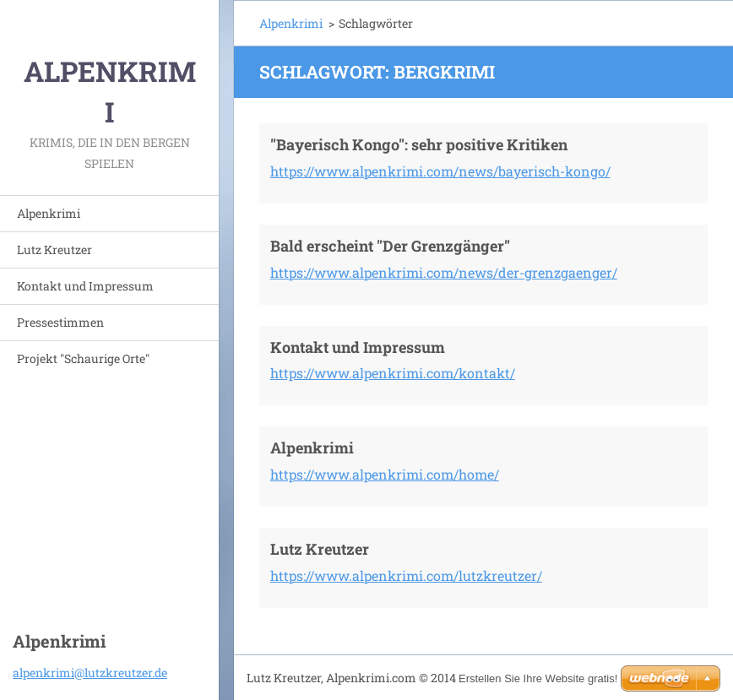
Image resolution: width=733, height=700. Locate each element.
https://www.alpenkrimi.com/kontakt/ (393, 373)
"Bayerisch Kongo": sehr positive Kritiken (419, 144)
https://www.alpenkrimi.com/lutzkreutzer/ (406, 575)
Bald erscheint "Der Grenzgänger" (390, 246)
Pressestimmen (60, 322)
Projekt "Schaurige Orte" (83, 358)
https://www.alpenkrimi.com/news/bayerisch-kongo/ (440, 171)
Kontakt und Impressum (85, 286)
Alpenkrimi (49, 213)
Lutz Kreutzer (54, 250)
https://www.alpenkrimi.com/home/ (385, 474)
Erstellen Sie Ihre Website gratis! (538, 678)
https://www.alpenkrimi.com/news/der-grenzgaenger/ (444, 272)
